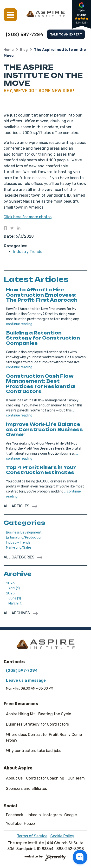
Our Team (76, 778)
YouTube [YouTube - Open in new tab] (14, 824)
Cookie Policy (62, 836)
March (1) (15, 603)
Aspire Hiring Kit (20, 714)
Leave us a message (26, 680)
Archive (18, 574)
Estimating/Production (24, 537)
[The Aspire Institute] (46, 14)
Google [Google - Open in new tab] (71, 815)
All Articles (17, 506)
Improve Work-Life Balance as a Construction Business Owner (44, 429)
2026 (10, 583)
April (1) (14, 588)
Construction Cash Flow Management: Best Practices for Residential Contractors (41, 384)
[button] (80, 857)
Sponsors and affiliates (26, 789)
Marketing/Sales (19, 548)
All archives (17, 613)
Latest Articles (36, 279)
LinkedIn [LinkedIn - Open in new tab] (33, 815)
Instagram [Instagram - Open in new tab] (53, 815)
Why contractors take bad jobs (34, 751)
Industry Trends (28, 252)
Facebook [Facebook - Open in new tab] (15, 815)
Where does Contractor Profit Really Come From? (44, 737)
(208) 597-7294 (25, 34)
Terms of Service (32, 836)
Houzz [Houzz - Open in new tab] (30, 824)
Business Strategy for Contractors (37, 724)
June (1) (15, 598)
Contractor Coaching (45, 778)
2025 (10, 593)
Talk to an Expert (66, 34)
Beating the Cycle (55, 714)
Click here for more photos (28, 217)
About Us (14, 778)
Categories (24, 523)
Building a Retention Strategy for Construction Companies (43, 338)
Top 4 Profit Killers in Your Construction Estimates (41, 470)
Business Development (24, 532)
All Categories (19, 557)
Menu (10, 15)
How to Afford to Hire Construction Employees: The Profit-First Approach (42, 295)
